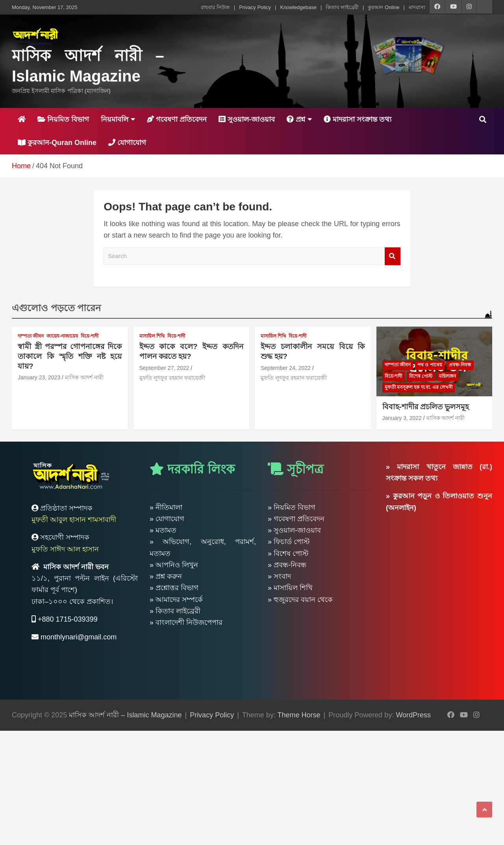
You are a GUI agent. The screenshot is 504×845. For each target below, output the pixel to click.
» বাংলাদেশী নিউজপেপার (186, 622)
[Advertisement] (236, 786)
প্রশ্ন (296, 119)
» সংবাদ (279, 576)
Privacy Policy (255, 7)
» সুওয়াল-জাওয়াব (294, 530)
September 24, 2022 (286, 368)
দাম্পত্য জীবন (31, 336)
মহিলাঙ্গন (447, 376)
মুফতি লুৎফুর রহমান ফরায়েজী (172, 378)
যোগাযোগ (127, 143)
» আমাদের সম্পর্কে (176, 600)
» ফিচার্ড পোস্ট (289, 542)
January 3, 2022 (402, 418)
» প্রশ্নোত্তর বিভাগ (174, 588)
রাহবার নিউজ (215, 7)
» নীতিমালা (166, 507)
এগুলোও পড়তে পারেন (56, 308)
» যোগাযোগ (167, 519)
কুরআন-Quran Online (57, 143)
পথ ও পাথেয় (430, 365)
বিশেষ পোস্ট (421, 376)
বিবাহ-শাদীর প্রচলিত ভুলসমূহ (426, 407)
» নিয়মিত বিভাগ (292, 507)
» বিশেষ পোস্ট (288, 553)
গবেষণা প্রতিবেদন (177, 119)
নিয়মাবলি (115, 119)
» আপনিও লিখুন (174, 565)
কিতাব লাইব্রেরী (342, 7)
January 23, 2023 (39, 377)
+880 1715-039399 (68, 619)
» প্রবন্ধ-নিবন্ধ (287, 565)
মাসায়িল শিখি (152, 336)
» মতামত (163, 530)
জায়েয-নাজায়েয (62, 336)
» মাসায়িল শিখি (290, 588)
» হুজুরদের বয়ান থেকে (300, 600)
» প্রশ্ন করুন (166, 576)
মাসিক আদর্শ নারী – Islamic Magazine (125, 715)
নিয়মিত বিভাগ (63, 119)
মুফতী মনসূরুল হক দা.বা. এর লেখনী (419, 387)
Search (393, 256)
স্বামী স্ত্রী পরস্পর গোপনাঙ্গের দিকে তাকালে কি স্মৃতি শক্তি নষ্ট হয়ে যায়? (70, 356)
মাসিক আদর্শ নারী (84, 377)
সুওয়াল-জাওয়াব (247, 119)
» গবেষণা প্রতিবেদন (296, 519)
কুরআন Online (384, 7)
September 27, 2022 (164, 368)
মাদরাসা (417, 7)
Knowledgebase (298, 7)
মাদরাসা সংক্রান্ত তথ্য (358, 119)
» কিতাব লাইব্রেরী (175, 611)
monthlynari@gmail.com (79, 637)
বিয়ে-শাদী (90, 336)
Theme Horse (299, 715)
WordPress (413, 715)
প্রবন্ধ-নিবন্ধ (460, 365)
